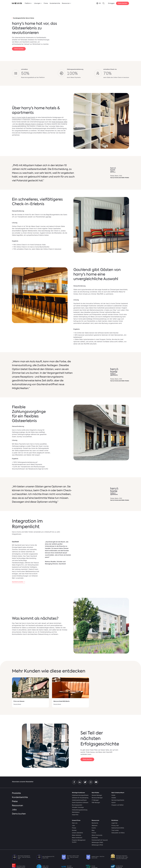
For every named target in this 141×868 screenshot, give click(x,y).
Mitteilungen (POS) (97, 845)
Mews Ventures (76, 835)
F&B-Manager (96, 802)
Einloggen (111, 3)
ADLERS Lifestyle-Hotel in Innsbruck (31, 124)
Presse (74, 828)
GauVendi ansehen (18, 582)
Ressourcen (18, 805)
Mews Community (97, 835)
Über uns (75, 823)
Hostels (114, 798)
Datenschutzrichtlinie (118, 828)
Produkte (16, 793)
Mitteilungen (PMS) (97, 842)
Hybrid (113, 802)
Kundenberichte (55, 3)
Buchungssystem (77, 805)
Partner (94, 833)
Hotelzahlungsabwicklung (80, 810)
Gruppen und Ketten (117, 805)
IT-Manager (95, 800)
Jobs (14, 810)
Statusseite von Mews (118, 833)
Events (94, 828)
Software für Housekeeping (80, 798)
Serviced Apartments (118, 800)
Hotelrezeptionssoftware (79, 800)
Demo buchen (123, 3)
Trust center (115, 830)
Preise (46, 3)
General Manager (97, 795)
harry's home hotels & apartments (24, 117)
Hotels (113, 795)
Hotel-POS (75, 815)
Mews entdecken (77, 838)
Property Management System (79, 841)
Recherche (95, 823)
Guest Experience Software (80, 802)
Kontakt (74, 830)
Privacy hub (115, 825)
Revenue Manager (97, 798)
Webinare (95, 825)
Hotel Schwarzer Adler (60, 122)
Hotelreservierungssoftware (80, 795)
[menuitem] (28, 3)
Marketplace (76, 812)
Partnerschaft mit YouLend (100, 840)
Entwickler (95, 838)
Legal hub (114, 823)
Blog (93, 830)
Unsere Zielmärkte (77, 833)
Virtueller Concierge (78, 807)
